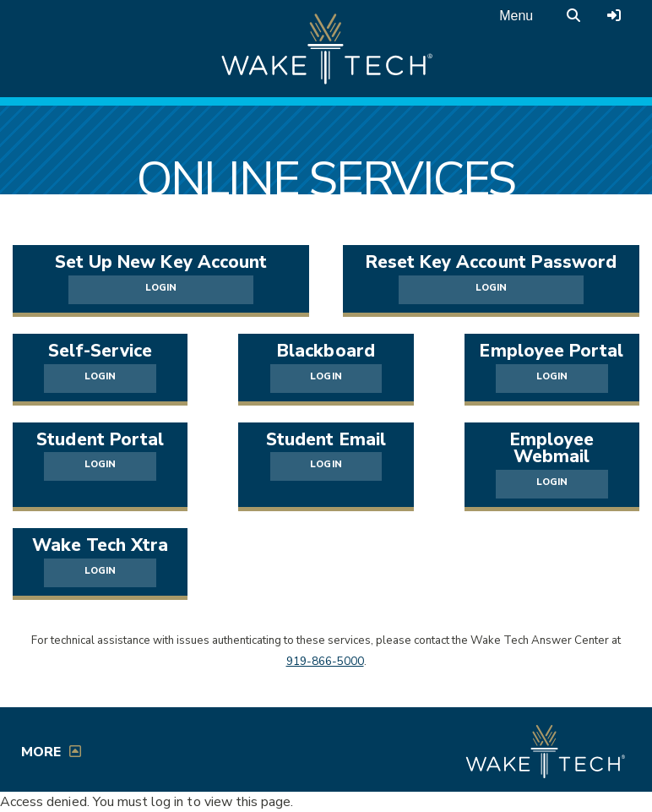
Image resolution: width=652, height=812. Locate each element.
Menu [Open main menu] (516, 16)
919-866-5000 (325, 662)
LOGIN (161, 288)
